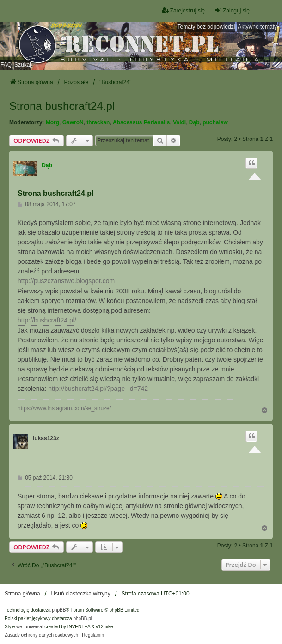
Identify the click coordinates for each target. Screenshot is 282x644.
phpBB (59, 610)
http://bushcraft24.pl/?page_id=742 (98, 389)
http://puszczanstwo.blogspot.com (66, 281)
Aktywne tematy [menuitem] (257, 27)
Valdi (179, 122)
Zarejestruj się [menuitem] (183, 10)
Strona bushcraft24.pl (62, 106)
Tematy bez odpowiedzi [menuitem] (206, 27)
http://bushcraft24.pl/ (47, 320)
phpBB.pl (83, 618)
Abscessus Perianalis (141, 122)
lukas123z (46, 438)
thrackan (98, 122)
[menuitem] (41, 635)
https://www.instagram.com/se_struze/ (64, 408)
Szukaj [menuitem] (23, 65)
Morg (52, 122)
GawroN (73, 122)
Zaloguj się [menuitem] (232, 10)
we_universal (30, 627)
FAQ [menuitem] (6, 65)
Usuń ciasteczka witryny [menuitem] (81, 594)
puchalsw (215, 122)
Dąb (194, 122)
